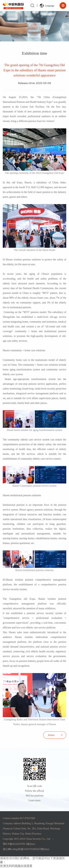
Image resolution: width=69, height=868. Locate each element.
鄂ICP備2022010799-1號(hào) (19, 844)
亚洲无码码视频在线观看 (16, 866)
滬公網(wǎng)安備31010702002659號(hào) (26, 849)
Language (50, 6)
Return (51, 735)
